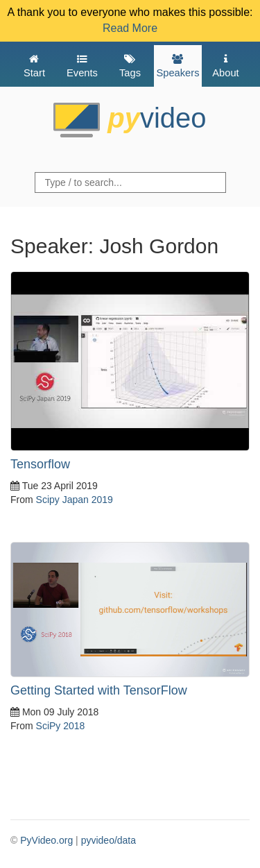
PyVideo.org (46, 840)
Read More (130, 28)
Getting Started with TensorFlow (99, 690)
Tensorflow (40, 464)
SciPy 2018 (61, 726)
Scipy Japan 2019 (75, 500)
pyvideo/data (109, 840)
